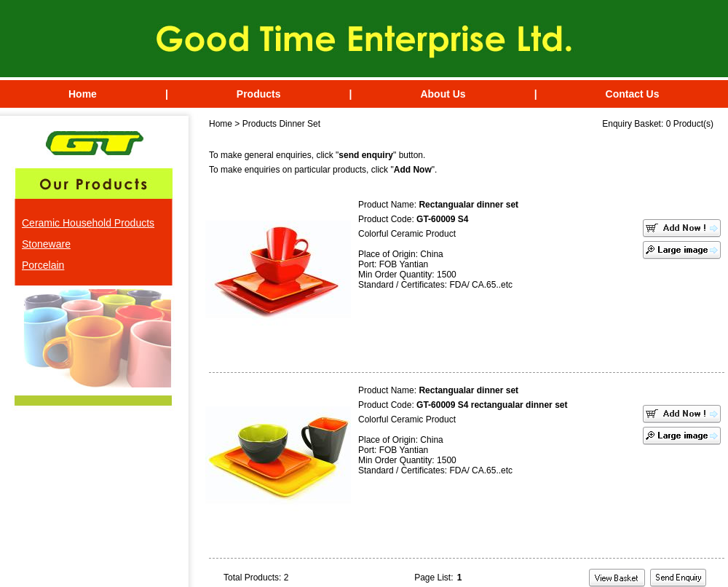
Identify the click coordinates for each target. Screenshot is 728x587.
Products (259, 94)
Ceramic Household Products (88, 223)
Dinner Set (300, 124)
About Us (443, 94)
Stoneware (46, 244)
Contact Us (633, 94)
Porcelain (43, 265)
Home (83, 94)
